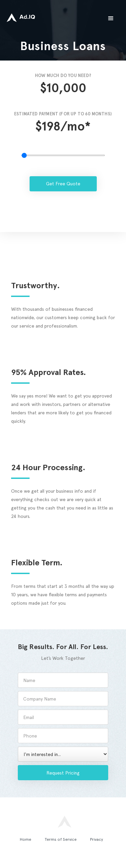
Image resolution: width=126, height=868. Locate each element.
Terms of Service (61, 839)
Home (26, 839)
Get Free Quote (63, 184)
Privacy (97, 839)
